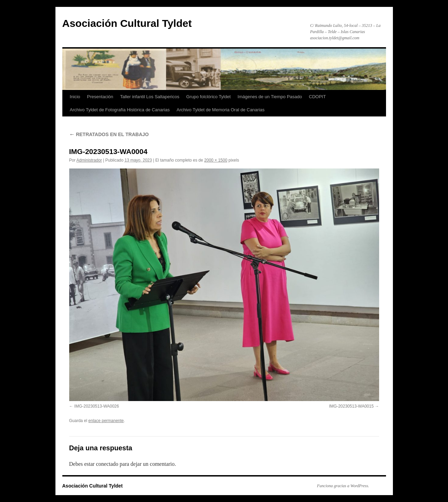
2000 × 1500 (216, 160)
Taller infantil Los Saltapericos (150, 97)
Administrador (89, 160)
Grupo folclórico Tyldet (209, 97)
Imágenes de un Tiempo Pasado (270, 97)
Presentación (100, 97)
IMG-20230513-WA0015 (352, 406)
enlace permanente (106, 421)
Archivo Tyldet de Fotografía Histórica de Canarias (120, 110)
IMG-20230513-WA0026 (97, 406)
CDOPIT (317, 97)
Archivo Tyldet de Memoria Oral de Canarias (221, 110)
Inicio (75, 97)
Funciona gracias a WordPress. (343, 486)
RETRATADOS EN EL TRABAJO (109, 134)
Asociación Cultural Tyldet (127, 23)
